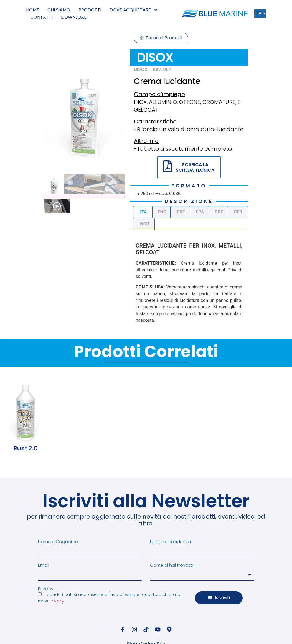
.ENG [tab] (161, 212)
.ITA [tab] (143, 212)
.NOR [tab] (144, 224)
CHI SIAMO (59, 10)
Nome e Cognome (58, 542)
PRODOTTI (90, 10)
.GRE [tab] (218, 212)
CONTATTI (41, 17)
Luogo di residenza (170, 542)
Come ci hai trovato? (173, 565)
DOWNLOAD (74, 17)
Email (44, 565)
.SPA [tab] (199, 212)
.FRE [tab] (180, 212)
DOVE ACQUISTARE (134, 10)
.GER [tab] (238, 212)
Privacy (46, 589)
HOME (33, 10)
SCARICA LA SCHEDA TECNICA (195, 167)
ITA (259, 13)
